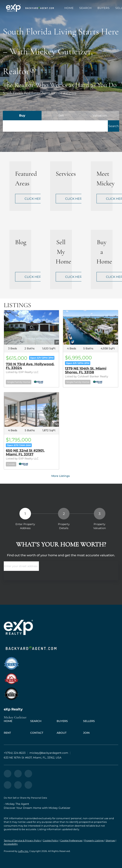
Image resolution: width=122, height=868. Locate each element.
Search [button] (86, 8)
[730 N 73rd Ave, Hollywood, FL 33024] (31, 327)
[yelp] (18, 774)
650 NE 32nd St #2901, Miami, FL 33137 (25, 452)
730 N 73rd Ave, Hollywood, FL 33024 (30, 366)
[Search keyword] (55, 126)
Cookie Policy (51, 840)
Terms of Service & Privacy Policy (22, 840)
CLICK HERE (34, 199)
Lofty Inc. (23, 851)
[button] (13, 8)
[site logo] (61, 664)
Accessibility (11, 844)
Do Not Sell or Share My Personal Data (25, 798)
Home (69, 8)
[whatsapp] (28, 785)
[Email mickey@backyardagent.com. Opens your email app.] (49, 753)
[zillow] (8, 774)
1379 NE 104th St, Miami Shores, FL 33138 (86, 370)
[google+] (18, 785)
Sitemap (110, 840)
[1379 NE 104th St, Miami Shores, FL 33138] (91, 327)
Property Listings (94, 840)
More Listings (61, 476)
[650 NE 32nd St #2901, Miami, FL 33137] (31, 410)
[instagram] (28, 774)
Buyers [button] (104, 8)
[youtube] (8, 785)
